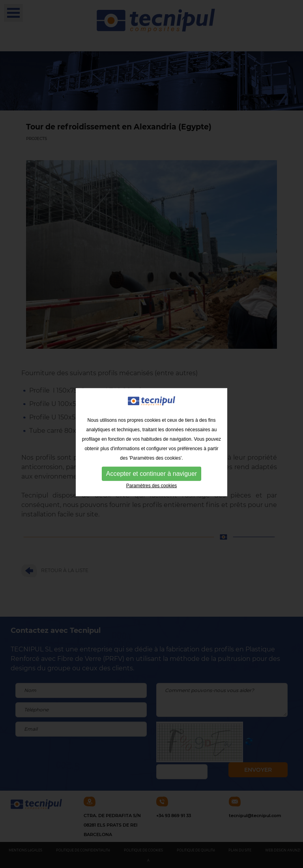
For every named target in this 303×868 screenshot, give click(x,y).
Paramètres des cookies (152, 487)
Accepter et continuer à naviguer (151, 475)
